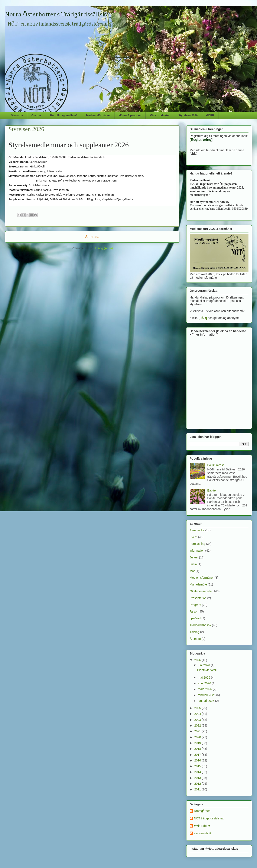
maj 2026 (204, 678)
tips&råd (195, 618)
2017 (198, 755)
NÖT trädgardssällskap (209, 818)
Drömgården (202, 811)
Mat (192, 571)
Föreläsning (197, 544)
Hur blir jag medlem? (64, 115)
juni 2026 (204, 665)
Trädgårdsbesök (200, 625)
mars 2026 (205, 689)
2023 (198, 720)
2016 (198, 760)
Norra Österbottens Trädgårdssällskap (59, 15)
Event (193, 537)
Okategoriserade (201, 591)
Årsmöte (195, 639)
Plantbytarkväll (207, 670)
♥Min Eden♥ (202, 826)
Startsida (17, 115)
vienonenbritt (202, 833)
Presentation (198, 598)
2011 (198, 789)
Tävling (194, 632)
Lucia (193, 564)
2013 (198, 778)
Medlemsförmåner (98, 115)
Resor (194, 611)
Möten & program (130, 115)
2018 (198, 749)
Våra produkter (160, 115)
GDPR (210, 115)
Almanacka (197, 530)
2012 (198, 784)
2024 (198, 714)
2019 (198, 743)
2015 (198, 766)
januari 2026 (206, 701)
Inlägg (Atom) (104, 248)
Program (195, 605)
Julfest (194, 557)
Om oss (36, 115)
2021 (198, 731)
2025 (198, 708)
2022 (198, 725)
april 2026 (205, 683)
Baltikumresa (216, 465)
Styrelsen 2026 (188, 115)
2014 (198, 772)
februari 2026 (207, 695)
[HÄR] (203, 318)
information (197, 551)
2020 (198, 737)
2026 (198, 660)
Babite (212, 490)
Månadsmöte (198, 584)
